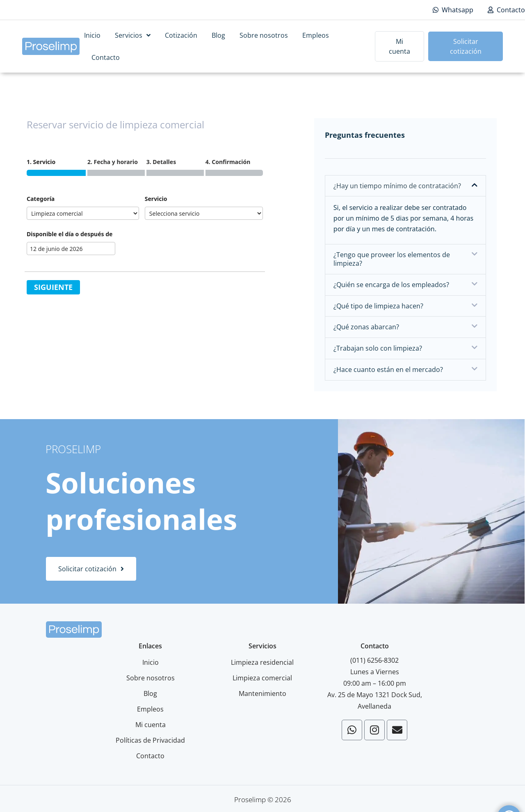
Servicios (133, 35)
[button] (405, 186)
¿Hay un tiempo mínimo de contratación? (397, 186)
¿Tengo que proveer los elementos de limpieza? (392, 259)
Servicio (156, 199)
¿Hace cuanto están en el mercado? (388, 370)
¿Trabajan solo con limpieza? (378, 348)
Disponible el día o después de (70, 234)
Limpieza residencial (262, 662)
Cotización (181, 35)
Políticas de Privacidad (150, 740)
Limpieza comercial (262, 678)
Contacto (106, 57)
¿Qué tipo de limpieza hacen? (378, 306)
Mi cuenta (151, 725)
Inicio (92, 35)
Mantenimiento (262, 693)
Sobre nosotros (264, 35)
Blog (218, 35)
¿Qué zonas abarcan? (366, 327)
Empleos (316, 35)
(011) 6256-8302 (374, 660)
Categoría (41, 199)
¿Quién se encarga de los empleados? (391, 285)
